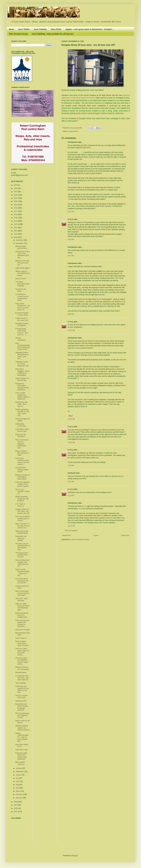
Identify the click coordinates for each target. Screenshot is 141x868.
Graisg (72, 128)
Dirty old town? (21, 279)
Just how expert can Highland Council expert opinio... (22, 661)
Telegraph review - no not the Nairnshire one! (22, 364)
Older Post (125, 535)
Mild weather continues (20, 763)
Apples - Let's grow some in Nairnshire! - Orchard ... (90, 29)
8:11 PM (71, 482)
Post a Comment (71, 531)
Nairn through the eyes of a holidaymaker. (22, 615)
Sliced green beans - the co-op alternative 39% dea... (23, 255)
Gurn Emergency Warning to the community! (22, 581)
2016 (16, 214)
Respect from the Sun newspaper (22, 668)
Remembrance (21, 672)
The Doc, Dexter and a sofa (21, 697)
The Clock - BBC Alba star (22, 600)
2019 (16, 205)
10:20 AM (71, 330)
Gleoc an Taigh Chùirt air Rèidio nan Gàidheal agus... (22, 607)
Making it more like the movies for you (22, 263)
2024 (16, 188)
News (12, 29)
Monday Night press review (21, 247)
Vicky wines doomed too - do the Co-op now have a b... (22, 307)
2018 (16, 208)
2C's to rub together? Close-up (23, 491)
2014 (16, 221)
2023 (16, 192)
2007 (16, 805)
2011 (16, 231)
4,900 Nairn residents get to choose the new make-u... (22, 461)
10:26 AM (71, 419)
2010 (16, 234)
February (19, 794)
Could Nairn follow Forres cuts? (22, 430)
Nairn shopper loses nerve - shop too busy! (22, 643)
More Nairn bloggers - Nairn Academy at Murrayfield (22, 372)
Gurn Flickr (56, 29)
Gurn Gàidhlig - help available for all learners (53, 34)
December (20, 240)
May (18, 785)
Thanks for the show (21, 290)
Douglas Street (73, 131)
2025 (16, 185)
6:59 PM (71, 314)
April (18, 788)
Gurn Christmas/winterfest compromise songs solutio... (23, 346)
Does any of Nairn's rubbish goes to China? (23, 519)
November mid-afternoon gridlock (21, 538)
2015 (16, 218)
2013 (16, 224)
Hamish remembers (21, 339)
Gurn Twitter (24, 29)
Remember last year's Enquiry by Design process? (22, 707)
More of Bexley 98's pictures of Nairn (22, 453)
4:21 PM (71, 496)
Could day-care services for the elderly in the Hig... (22, 689)
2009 (16, 237)
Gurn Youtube (40, 29)
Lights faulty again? (23, 268)
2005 (16, 812)
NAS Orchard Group (18, 34)
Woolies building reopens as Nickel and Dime (22, 728)
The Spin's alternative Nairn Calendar (22, 284)
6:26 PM (71, 240)
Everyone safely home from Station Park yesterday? (21, 756)
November (20, 243)
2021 (16, 198)
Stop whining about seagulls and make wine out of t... (22, 563)
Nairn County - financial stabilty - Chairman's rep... (22, 572)
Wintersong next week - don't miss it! (21, 404)
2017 (16, 211)
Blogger (75, 856)
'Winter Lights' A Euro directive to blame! (22, 273)
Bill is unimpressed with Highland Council (22, 715)
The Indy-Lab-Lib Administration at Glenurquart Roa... (23, 547)
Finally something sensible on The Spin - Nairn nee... (22, 412)
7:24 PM (71, 465)
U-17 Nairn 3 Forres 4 (20, 505)
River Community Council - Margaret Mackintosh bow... (22, 444)
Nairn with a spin (22, 750)
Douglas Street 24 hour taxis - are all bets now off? (22, 511)
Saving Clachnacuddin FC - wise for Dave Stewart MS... (22, 737)
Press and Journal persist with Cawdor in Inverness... (22, 623)
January (19, 798)
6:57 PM (71, 256)
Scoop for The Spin (23, 630)
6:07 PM (71, 212)
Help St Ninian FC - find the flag (23, 379)
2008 (16, 802)
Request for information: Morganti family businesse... (22, 387)
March (18, 791)
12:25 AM (71, 526)
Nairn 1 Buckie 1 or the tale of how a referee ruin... (23, 526)
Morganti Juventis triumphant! (22, 324)
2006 (16, 808)
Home (96, 535)
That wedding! (21, 683)
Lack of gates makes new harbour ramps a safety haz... (23, 396)
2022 (16, 195)
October (19, 768)
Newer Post (66, 535)
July (18, 778)
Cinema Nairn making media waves (22, 470)
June (18, 781)
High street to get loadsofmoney (22, 532)
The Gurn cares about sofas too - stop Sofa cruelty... (23, 652)
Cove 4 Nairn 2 (21, 638)
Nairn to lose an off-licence (23, 722)
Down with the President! (21, 436)
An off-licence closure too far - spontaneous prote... (22, 297)
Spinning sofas (21, 701)
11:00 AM (71, 442)
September (20, 772)
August (19, 775)
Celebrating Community (21, 425)
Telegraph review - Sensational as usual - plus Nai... (22, 356)
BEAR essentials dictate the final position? (22, 499)
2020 (16, 201)
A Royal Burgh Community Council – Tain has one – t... (22, 332)
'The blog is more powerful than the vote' (22, 555)
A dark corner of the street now (22, 319)
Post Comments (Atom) (80, 540)
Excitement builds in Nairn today (22, 314)
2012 (16, 228)
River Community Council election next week (22, 593)
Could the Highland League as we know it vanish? (22, 484)
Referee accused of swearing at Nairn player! (23, 477)
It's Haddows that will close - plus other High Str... (22, 678)
